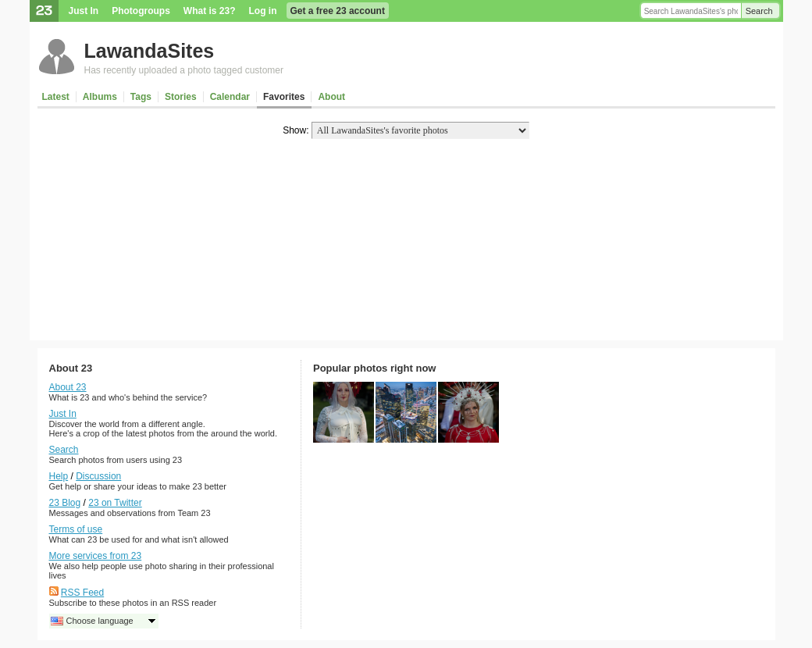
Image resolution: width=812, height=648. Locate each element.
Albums (100, 97)
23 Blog (65, 503)
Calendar (230, 97)
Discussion (98, 476)
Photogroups (141, 11)
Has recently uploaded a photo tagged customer (184, 70)
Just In (84, 11)
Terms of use (76, 529)
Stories (181, 97)
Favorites (284, 97)
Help (59, 476)
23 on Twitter (115, 503)
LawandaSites (150, 51)
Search (759, 11)
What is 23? (210, 11)
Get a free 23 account (338, 11)
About (331, 97)
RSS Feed (82, 593)
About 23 (68, 387)
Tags (141, 97)
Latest (56, 97)
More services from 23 (96, 556)
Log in (263, 11)
